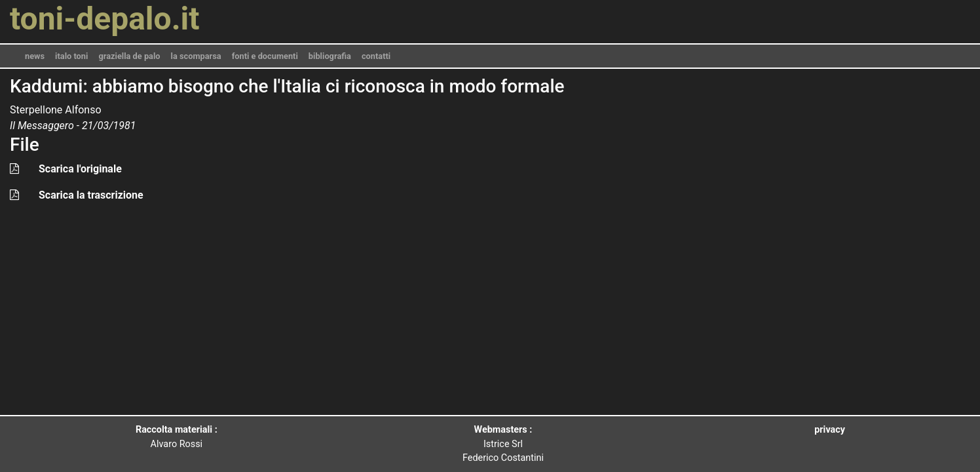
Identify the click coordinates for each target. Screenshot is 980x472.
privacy (830, 430)
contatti (376, 56)
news (35, 56)
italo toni (71, 56)
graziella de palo (129, 56)
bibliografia (330, 56)
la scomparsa (196, 56)
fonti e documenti (265, 56)
